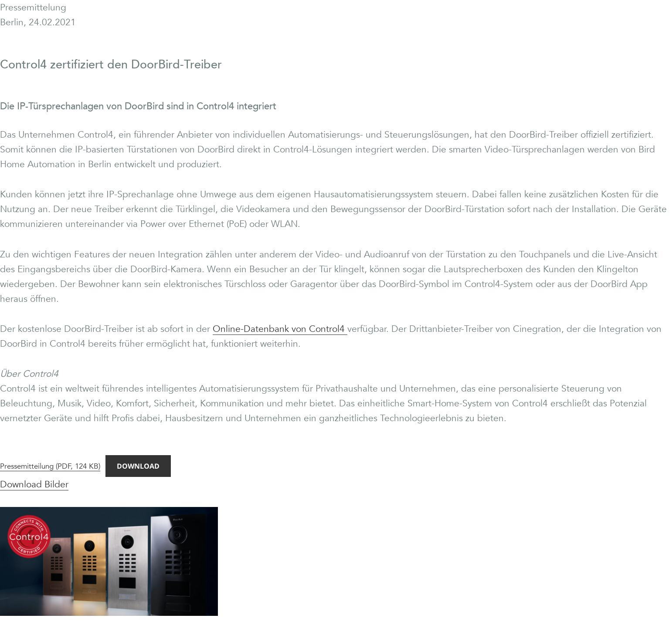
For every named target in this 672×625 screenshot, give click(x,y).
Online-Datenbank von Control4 (280, 329)
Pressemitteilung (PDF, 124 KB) (50, 466)
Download (138, 466)
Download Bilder (34, 484)
